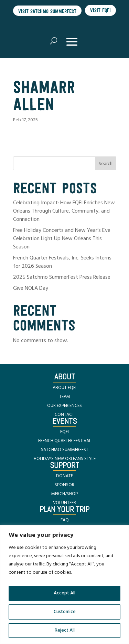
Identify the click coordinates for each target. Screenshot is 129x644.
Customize (65, 612)
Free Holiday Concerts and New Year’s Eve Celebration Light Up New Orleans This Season (62, 239)
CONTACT (64, 415)
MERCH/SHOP (64, 494)
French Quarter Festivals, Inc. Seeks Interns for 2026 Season (62, 262)
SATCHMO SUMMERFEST (65, 450)
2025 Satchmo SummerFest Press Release (62, 277)
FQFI (64, 432)
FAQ (65, 520)
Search (106, 164)
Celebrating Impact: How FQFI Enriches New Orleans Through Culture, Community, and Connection (64, 211)
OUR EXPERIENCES (64, 406)
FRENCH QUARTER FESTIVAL (65, 441)
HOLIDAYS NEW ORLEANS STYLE (65, 459)
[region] (64, 585)
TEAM (65, 397)
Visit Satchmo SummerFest (47, 11)
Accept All (64, 593)
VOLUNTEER (64, 503)
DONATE (64, 476)
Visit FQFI (100, 10)
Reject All (65, 630)
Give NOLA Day (31, 288)
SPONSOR (64, 485)
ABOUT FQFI (64, 388)
